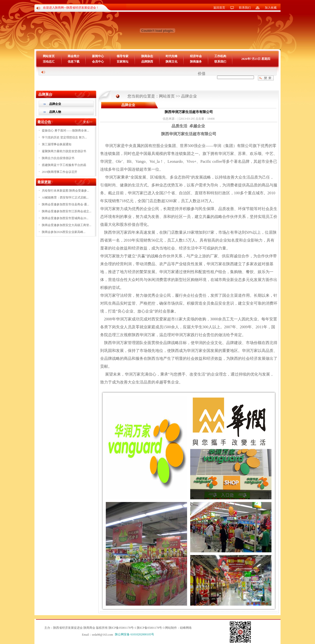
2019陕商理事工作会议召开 (60, 172)
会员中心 (98, 62)
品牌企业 (55, 104)
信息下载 (74, 62)
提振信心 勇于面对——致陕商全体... (65, 131)
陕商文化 (172, 62)
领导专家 (123, 56)
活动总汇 (49, 62)
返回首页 (219, 8)
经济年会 (196, 56)
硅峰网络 (186, 628)
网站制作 (171, 628)
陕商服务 (196, 62)
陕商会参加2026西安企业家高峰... (64, 232)
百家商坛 (123, 62)
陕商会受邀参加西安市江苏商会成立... (67, 211)
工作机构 (220, 56)
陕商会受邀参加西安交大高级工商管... (67, 225)
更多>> (88, 122)
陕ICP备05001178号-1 (122, 628)
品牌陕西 (147, 62)
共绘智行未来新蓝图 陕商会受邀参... (65, 191)
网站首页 (49, 56)
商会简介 (74, 56)
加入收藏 (271, 8)
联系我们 (245, 8)
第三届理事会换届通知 (57, 144)
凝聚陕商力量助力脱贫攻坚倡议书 (64, 151)
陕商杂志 (147, 56)
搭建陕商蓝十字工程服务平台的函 (64, 165)
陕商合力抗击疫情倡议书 (58, 158)
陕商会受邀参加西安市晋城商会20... (65, 218)
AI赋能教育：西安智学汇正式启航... (65, 198)
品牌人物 (55, 112)
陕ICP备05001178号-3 (151, 628)
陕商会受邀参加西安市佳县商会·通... (65, 204)
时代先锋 (172, 56)
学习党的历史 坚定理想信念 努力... (64, 137)
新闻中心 (98, 56)
